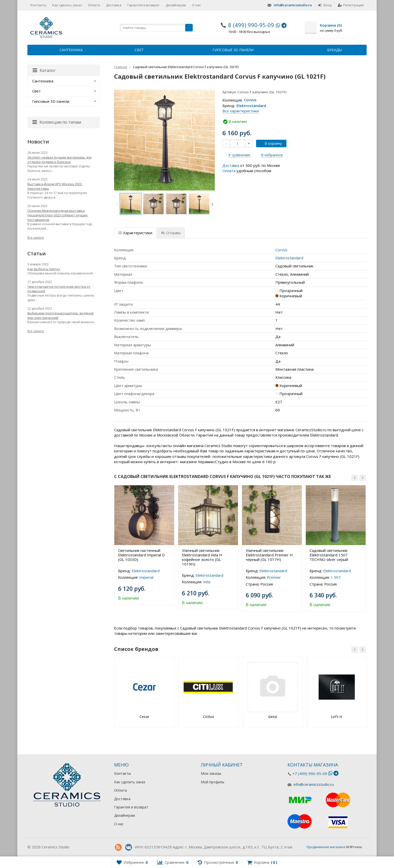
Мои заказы (211, 773)
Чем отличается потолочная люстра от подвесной (59, 289)
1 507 (336, 577)
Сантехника (71, 50)
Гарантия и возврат (143, 5)
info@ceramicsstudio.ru (293, 5)
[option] (131, 204)
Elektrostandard (251, 106)
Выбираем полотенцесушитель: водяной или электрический (60, 315)
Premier (274, 577)
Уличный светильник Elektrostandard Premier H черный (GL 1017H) (269, 555)
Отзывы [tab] (171, 233)
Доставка (114, 5)
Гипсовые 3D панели (233, 50)
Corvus (250, 100)
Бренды (334, 50)
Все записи (36, 238)
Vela (207, 582)
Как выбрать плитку (44, 269)
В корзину (270, 143)
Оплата (94, 5)
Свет (139, 50)
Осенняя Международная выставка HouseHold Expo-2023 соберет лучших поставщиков (58, 215)
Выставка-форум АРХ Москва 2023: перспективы (55, 186)
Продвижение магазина (326, 847)
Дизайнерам (176, 5)
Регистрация (351, 5)
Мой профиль (213, 782)
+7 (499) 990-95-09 (310, 774)
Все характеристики (241, 111)
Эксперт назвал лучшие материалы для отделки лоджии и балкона (59, 160)
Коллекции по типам (57, 122)
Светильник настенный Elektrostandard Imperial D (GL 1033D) (141, 555)
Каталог (44, 70)
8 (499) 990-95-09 (251, 25)
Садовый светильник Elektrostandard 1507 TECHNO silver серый (329, 555)
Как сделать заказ (67, 5)
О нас (196, 5)
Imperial (146, 577)
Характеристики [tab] (135, 233)
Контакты (38, 5)
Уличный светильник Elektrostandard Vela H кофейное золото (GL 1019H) (202, 557)
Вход (325, 5)
